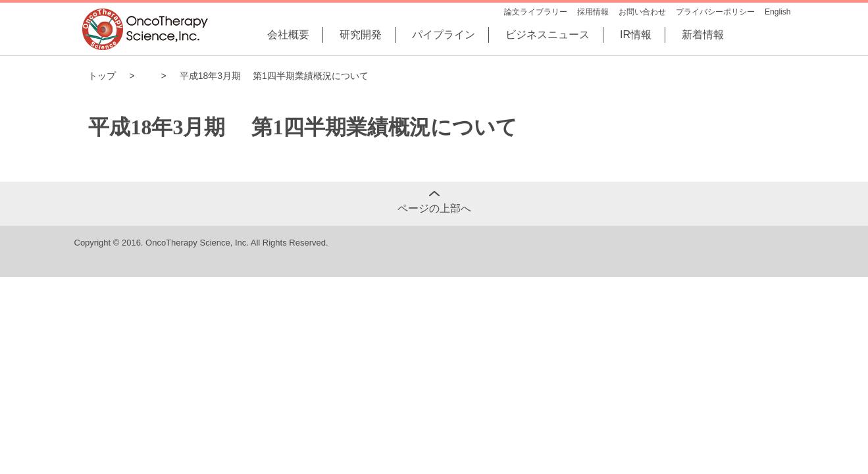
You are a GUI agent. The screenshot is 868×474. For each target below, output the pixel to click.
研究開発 (361, 35)
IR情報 (636, 35)
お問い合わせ (642, 12)
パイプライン (444, 35)
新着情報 (703, 35)
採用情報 (593, 12)
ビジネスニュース (548, 35)
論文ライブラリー (536, 12)
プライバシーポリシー (715, 12)
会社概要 (288, 35)
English (778, 12)
